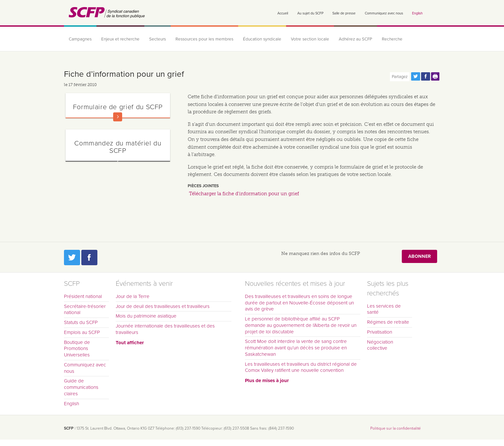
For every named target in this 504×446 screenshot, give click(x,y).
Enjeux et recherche (120, 39)
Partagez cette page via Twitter (416, 76)
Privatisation (380, 332)
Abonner (419, 256)
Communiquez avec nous (384, 13)
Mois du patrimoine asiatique (146, 316)
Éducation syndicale (262, 39)
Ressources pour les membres (204, 39)
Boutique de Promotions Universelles (77, 349)
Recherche (392, 39)
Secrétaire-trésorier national (85, 310)
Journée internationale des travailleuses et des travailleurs (165, 329)
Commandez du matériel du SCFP (118, 147)
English (417, 13)
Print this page (436, 76)
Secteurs (157, 39)
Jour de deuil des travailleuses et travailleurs (163, 306)
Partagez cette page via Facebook (426, 76)
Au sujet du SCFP (310, 13)
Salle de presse (344, 13)
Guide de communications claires (81, 387)
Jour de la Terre (133, 296)
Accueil (283, 13)
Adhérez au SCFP (355, 39)
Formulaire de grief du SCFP (118, 107)
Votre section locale (310, 39)
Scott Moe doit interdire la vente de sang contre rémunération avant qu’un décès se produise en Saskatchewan (296, 348)
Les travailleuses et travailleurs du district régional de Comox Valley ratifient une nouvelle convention (301, 367)
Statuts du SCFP (81, 322)
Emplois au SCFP (82, 332)
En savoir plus (118, 117)
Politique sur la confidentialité (396, 428)
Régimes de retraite (388, 322)
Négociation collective (380, 345)
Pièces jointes (203, 186)
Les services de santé (384, 309)
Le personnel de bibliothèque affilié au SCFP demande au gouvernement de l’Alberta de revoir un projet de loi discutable (301, 325)
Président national (83, 296)
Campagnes (80, 39)
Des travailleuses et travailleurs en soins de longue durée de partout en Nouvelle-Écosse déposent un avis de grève (299, 303)
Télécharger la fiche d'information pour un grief (244, 194)
